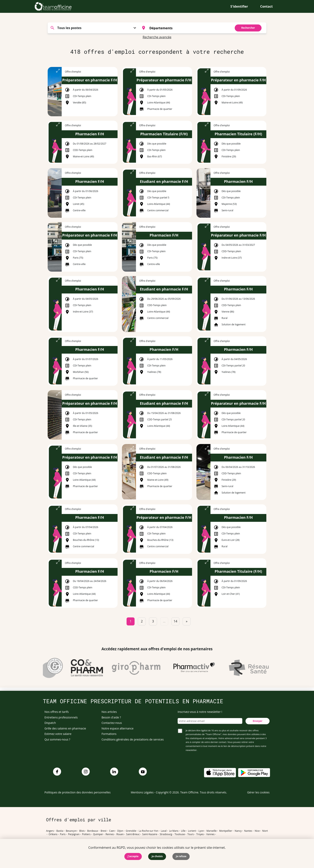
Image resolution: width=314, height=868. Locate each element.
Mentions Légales (142, 792)
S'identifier (239, 6)
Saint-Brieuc (133, 834)
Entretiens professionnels (61, 717)
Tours (191, 834)
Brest (103, 831)
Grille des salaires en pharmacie (65, 728)
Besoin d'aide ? (111, 717)
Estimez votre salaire (58, 734)
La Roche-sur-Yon (149, 831)
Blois (82, 831)
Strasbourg (166, 834)
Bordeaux (93, 831)
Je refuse (181, 856)
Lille (183, 831)
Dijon (120, 831)
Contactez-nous (112, 723)
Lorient (192, 831)
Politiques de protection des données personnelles (77, 792)
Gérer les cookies (258, 792)
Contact (266, 6)
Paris (63, 834)
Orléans (53, 834)
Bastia (60, 831)
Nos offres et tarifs (57, 712)
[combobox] (184, 28)
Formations (109, 734)
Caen (112, 831)
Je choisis (157, 856)
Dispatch (50, 723)
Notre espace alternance (118, 728)
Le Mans (174, 831)
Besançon (71, 831)
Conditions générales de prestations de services (133, 739)
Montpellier (225, 831)
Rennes (110, 834)
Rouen (120, 834)
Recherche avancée (157, 37)
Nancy (238, 831)
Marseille (212, 831)
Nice (257, 831)
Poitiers (86, 834)
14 (175, 621)
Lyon (201, 831)
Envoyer (258, 721)
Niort (265, 831)
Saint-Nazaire (150, 834)
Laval (164, 831)
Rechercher (248, 28)
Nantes (248, 831)
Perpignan (74, 834)
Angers (50, 831)
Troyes (200, 834)
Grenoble (131, 831)
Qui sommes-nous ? (57, 739)
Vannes (210, 834)
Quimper (98, 834)
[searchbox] (189, 28)
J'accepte (133, 856)
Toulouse (180, 834)
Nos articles (109, 712)
